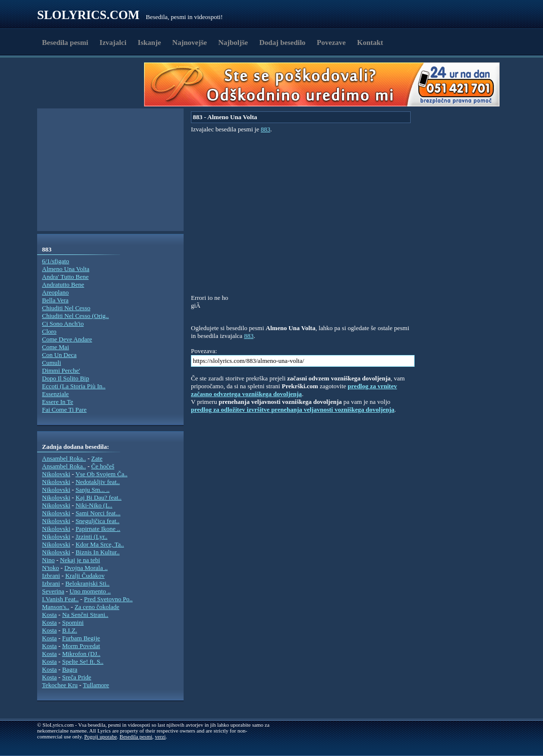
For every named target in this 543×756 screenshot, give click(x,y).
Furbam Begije (81, 638)
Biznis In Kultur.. (98, 552)
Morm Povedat (81, 646)
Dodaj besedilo (282, 42)
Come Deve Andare (67, 339)
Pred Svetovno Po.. (108, 599)
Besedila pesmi (65, 42)
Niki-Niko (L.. (94, 505)
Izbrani (51, 576)
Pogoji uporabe (100, 736)
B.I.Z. (70, 630)
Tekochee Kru (60, 685)
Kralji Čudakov (85, 576)
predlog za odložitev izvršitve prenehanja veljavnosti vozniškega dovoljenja (293, 409)
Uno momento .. (90, 591)
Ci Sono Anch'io (63, 324)
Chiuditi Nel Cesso (66, 308)
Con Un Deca (59, 355)
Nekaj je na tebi (80, 560)
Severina (53, 591)
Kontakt (370, 42)
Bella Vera (55, 300)
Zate (97, 458)
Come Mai (55, 347)
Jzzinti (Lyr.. (92, 536)
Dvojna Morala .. (86, 568)
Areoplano (55, 292)
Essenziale (55, 394)
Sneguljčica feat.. (98, 521)
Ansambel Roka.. (64, 458)
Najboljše (233, 42)
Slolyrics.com (88, 15)
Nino (48, 560)
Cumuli (52, 363)
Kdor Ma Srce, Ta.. (100, 544)
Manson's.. (56, 607)
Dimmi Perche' (61, 370)
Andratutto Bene (63, 284)
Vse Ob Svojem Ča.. (101, 474)
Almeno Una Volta (66, 269)
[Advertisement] (94, 84)
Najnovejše (190, 42)
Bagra (70, 669)
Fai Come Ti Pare (64, 409)
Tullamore (96, 685)
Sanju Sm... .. (93, 490)
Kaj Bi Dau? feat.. (99, 497)
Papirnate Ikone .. (98, 529)
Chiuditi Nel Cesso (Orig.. (75, 316)
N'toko (51, 568)
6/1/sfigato (56, 261)
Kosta (49, 615)
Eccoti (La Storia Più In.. (74, 386)
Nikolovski (56, 474)
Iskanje (149, 42)
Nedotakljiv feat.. (98, 482)
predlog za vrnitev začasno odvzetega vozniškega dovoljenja (294, 390)
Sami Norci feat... (98, 513)
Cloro (49, 331)
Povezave (331, 42)
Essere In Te (58, 402)
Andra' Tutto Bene (65, 277)
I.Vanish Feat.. (60, 599)
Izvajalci (113, 42)
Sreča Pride (77, 677)
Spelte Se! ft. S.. (83, 661)
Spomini (73, 622)
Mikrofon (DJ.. (81, 654)
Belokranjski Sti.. (88, 583)
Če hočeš (103, 466)
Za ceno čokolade (97, 607)
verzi (160, 736)
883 (266, 129)
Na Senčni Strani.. (85, 615)
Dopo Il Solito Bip (65, 378)
